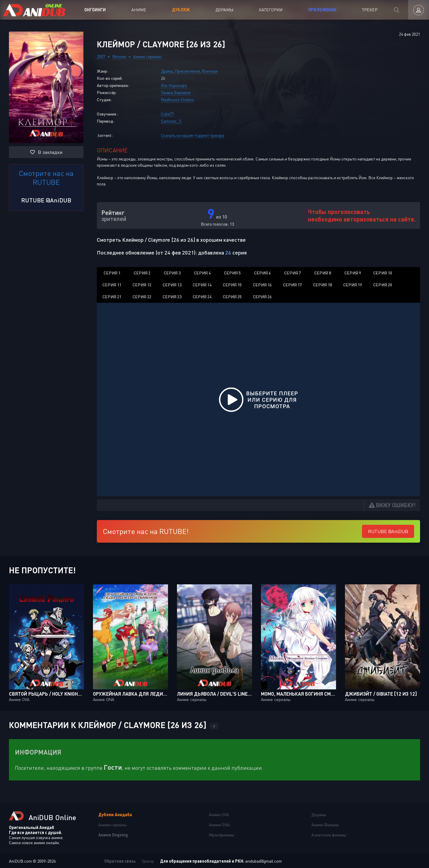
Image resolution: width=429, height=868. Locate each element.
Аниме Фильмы (325, 825)
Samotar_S (171, 121)
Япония (119, 56)
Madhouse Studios (177, 100)
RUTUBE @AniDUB (46, 200)
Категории (271, 10)
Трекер (370, 10)
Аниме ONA (219, 825)
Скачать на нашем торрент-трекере (193, 135)
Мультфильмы (222, 835)
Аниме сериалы (147, 56)
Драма (167, 71)
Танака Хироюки (176, 92)
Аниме (139, 10)
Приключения (187, 71)
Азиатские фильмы (329, 835)
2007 (101, 56)
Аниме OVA (219, 815)
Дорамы (224, 10)
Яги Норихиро (174, 85)
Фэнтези (210, 71)
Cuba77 (167, 114)
